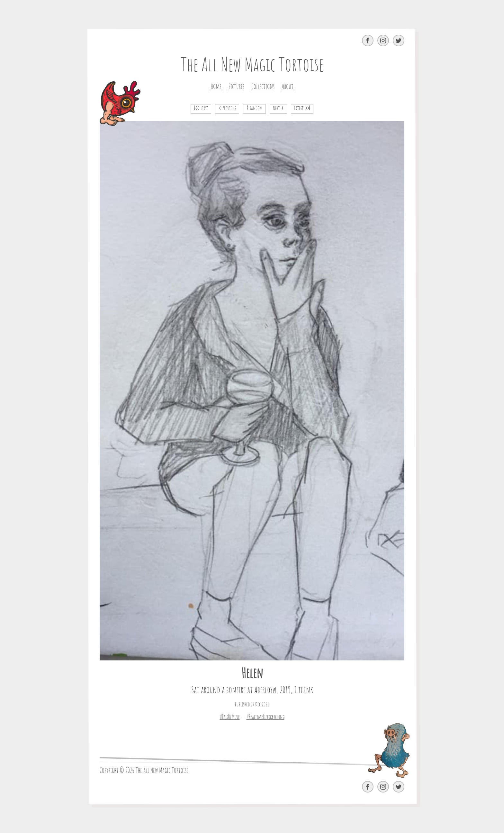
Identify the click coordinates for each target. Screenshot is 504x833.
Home (216, 87)
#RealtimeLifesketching (265, 717)
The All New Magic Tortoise (252, 66)
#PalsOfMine (230, 717)
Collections (263, 87)
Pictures (236, 87)
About (288, 87)
